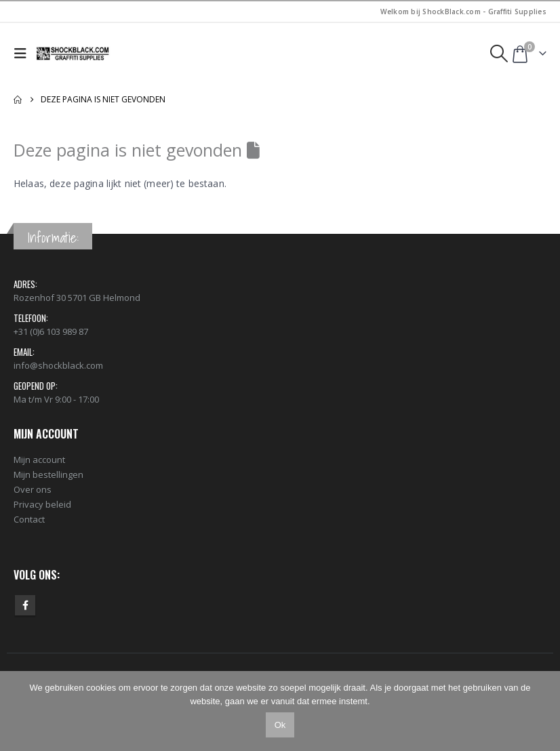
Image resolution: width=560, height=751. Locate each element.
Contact (29, 519)
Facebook (25, 605)
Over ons (33, 489)
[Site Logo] (73, 54)
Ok (280, 725)
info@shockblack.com (58, 365)
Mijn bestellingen (48, 474)
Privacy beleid (42, 504)
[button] (23, 54)
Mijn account (39, 460)
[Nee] (543, 711)
